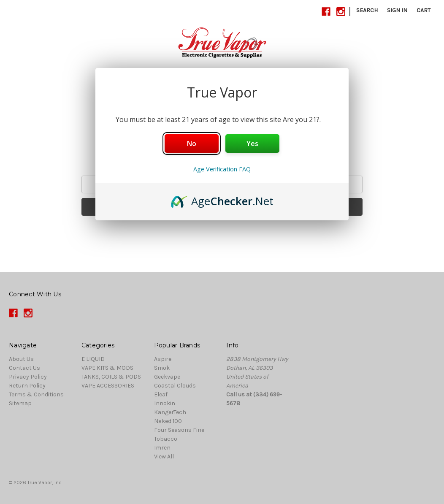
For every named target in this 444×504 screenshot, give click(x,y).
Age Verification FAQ (222, 169)
